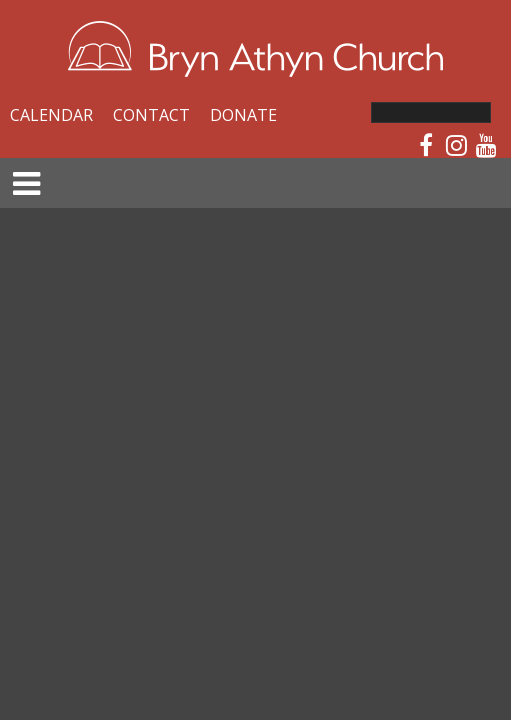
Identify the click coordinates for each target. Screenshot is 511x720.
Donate (243, 115)
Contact (151, 115)
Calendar (51, 115)
